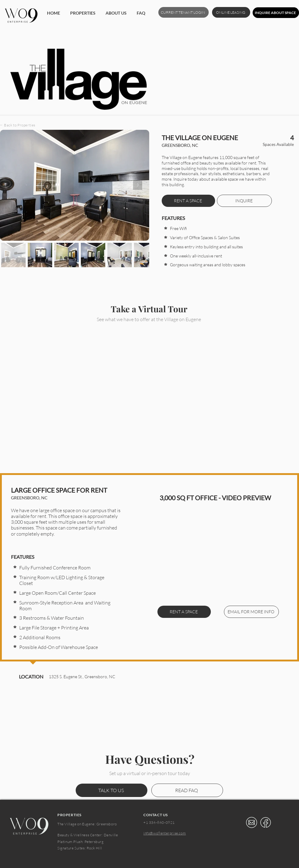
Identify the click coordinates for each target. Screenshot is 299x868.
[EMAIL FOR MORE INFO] (251, 612)
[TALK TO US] (112, 790)
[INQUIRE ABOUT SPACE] (276, 13)
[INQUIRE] (244, 201)
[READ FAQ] (187, 790)
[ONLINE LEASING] (231, 12)
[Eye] (251, 822)
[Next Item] (138, 185)
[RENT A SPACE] (184, 612)
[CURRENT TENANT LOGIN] (184, 12)
